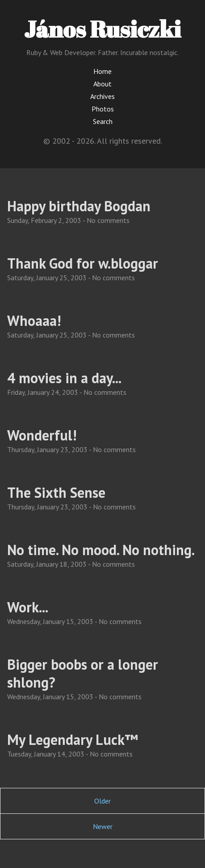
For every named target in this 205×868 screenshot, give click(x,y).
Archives (102, 96)
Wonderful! (42, 435)
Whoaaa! (34, 321)
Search (103, 121)
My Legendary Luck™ (73, 740)
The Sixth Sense (56, 492)
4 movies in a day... (64, 378)
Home (102, 71)
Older (102, 801)
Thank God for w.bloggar (83, 263)
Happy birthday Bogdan (79, 206)
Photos (103, 109)
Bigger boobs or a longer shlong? (83, 673)
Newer (103, 826)
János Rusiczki (102, 29)
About (102, 84)
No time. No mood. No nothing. (101, 550)
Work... (28, 607)
